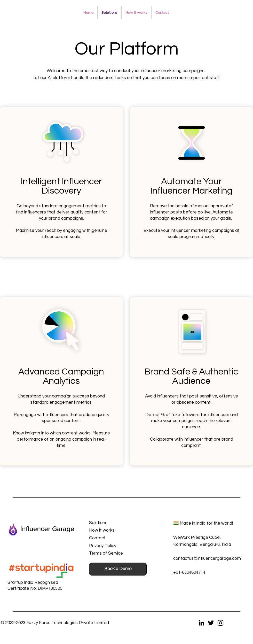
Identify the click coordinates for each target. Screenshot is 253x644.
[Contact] (113, 538)
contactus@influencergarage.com (208, 558)
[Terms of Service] (113, 553)
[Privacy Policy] (113, 546)
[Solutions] (113, 523)
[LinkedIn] (201, 623)
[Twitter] (211, 623)
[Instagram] (220, 623)
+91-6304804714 (189, 572)
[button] (32, 583)
